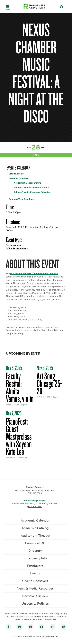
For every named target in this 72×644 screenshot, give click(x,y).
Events (35, 573)
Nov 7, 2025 (14, 413)
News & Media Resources (35, 589)
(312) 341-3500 (35, 493)
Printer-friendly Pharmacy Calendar (32, 192)
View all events (16, 174)
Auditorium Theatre (35, 536)
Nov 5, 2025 (14, 368)
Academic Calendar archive (27, 183)
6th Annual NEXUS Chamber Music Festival (34, 274)
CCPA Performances (17, 248)
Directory (35, 551)
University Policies (35, 604)
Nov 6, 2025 (45, 368)
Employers (35, 566)
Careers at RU (35, 543)
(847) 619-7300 (35, 507)
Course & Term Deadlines (21, 199)
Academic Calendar (18, 178)
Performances (13, 245)
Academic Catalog (35, 528)
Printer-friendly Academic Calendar (32, 188)
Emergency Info (35, 558)
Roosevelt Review (35, 596)
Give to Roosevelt (35, 581)
